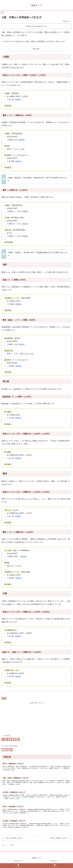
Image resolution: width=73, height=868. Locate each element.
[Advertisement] (36, 718)
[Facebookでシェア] (7, 739)
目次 (34, 49)
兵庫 (4, 698)
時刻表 (18, 100)
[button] (18, 739)
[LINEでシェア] (14, 739)
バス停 (21, 149)
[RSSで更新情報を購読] (11, 750)
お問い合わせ (54, 862)
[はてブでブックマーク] (11, 739)
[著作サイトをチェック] (3, 750)
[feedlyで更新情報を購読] (7, 750)
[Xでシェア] (3, 739)
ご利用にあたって (19, 862)
